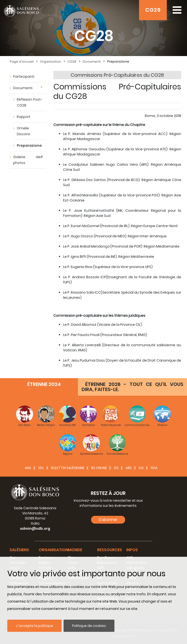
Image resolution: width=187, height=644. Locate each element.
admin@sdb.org (35, 529)
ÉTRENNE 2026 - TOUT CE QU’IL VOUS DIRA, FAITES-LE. (132, 387)
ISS (116, 468)
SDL (41, 468)
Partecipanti (24, 77)
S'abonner (108, 520)
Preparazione (29, 145)
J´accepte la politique (34, 626)
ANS (28, 468)
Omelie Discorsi (23, 131)
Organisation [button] (53, 550)
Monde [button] (75, 550)
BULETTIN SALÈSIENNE (68, 468)
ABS (129, 468)
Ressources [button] (110, 550)
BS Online (99, 468)
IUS (141, 468)
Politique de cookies (89, 626)
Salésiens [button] (19, 550)
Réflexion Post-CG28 (30, 102)
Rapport (24, 117)
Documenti (23, 88)
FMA (154, 468)
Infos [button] (132, 550)
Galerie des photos (28, 160)
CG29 (153, 10)
